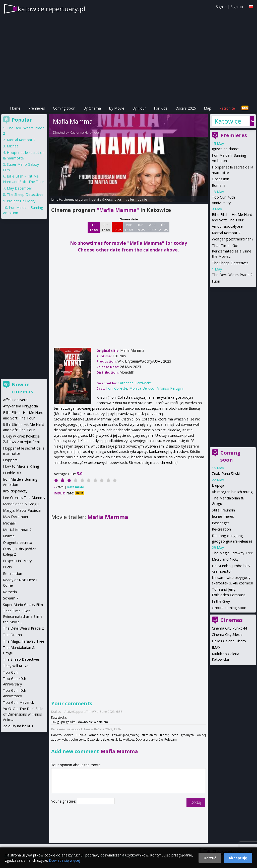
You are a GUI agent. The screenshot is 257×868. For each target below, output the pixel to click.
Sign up (237, 7)
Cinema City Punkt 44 (229, 628)
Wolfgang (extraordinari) (232, 239)
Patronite (227, 108)
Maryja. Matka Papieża (22, 510)
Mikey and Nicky (225, 559)
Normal (9, 536)
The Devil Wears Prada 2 (232, 275)
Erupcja (218, 485)
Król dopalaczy (15, 491)
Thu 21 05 (164, 227)
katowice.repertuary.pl (51, 9)
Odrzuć (210, 858)
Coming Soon (64, 108)
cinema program (76, 199)
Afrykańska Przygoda (20, 406)
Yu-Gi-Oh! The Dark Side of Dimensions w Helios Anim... (23, 714)
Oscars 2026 (186, 108)
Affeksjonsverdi (16, 400)
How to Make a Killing (21, 466)
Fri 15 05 (94, 227)
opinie (142, 199)
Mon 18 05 (129, 227)
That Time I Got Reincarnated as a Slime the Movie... (232, 251)
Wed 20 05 (152, 227)
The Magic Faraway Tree (232, 553)
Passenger (220, 523)
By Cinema (92, 108)
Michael (13, 146)
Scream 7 (11, 598)
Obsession (220, 179)
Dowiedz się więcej (65, 860)
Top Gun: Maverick (18, 702)
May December (19, 188)
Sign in (221, 7)
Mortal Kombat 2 (226, 233)
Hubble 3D (12, 473)
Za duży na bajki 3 (18, 726)
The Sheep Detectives (230, 263)
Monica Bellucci (142, 388)
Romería (10, 592)
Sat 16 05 (106, 227)
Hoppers (10, 460)
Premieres (37, 108)
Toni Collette (116, 388)
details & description (107, 199)
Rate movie (76, 487)
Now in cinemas (22, 388)
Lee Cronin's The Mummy (24, 498)
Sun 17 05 (117, 227)
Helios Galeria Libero (229, 641)
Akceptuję (238, 858)
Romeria (219, 185)
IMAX (216, 647)
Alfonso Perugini (170, 388)
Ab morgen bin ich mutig (232, 492)
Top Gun (10, 672)
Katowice (228, 121)
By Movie (117, 108)
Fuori (216, 281)
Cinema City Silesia (227, 634)
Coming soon (230, 456)
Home (15, 108)
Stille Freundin (223, 510)
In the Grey (221, 601)
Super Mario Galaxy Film (23, 605)
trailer (130, 199)
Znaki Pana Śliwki (226, 473)
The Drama (12, 635)
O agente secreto (18, 542)
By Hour (139, 108)
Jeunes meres (223, 516)
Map (208, 108)
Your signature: (64, 801)
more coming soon (231, 608)
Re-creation (221, 529)
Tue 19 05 (140, 227)
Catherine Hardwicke (85, 133)
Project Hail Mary (21, 201)
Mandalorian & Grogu (21, 504)
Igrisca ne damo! (226, 149)
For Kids (161, 108)
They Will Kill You (17, 666)
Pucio (8, 567)
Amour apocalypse (227, 226)
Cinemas (232, 620)
